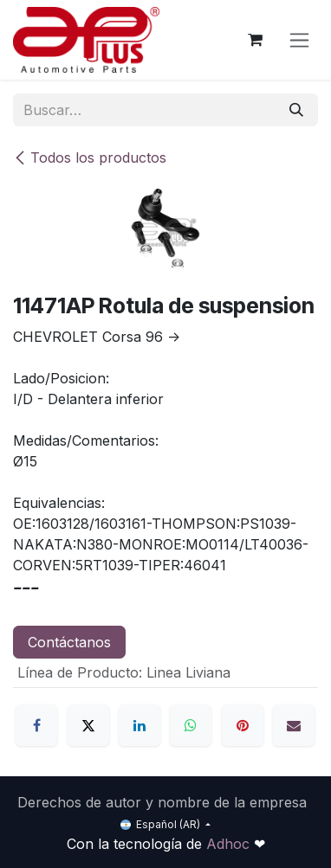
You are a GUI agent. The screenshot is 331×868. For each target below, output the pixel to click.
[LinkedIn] (140, 725)
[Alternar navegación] (299, 40)
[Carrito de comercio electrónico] (255, 40)
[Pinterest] (243, 725)
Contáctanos (69, 642)
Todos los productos (90, 158)
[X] (88, 725)
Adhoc (230, 844)
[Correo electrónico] (294, 725)
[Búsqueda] (296, 110)
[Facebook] (36, 725)
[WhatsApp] (191, 725)
